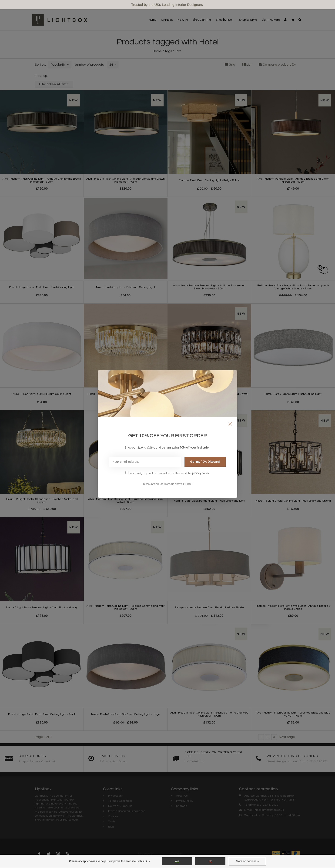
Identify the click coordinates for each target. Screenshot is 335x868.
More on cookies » (247, 861)
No (210, 861)
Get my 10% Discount (205, 462)
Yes (177, 861)
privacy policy (201, 473)
